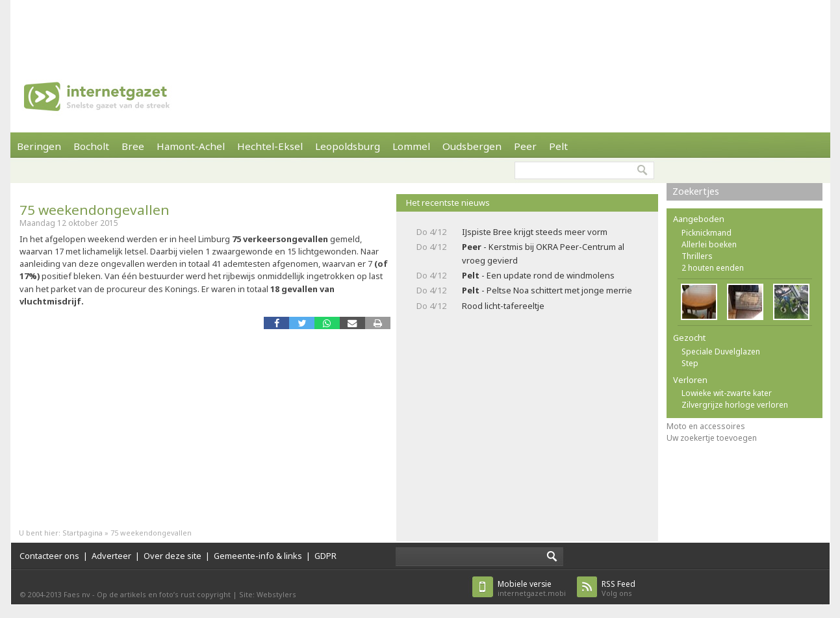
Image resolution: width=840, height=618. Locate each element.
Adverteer (111, 556)
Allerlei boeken (709, 244)
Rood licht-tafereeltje (503, 306)
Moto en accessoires (706, 426)
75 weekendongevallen (95, 210)
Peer (525, 146)
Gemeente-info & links (258, 556)
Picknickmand (706, 233)
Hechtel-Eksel (270, 146)
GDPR (325, 556)
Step (690, 363)
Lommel (411, 146)
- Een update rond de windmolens (538, 275)
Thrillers (697, 256)
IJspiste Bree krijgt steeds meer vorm (535, 232)
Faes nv (77, 594)
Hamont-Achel (191, 146)
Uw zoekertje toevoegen (712, 438)
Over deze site (172, 556)
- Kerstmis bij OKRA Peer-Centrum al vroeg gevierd (543, 253)
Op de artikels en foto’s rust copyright (164, 594)
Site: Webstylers (268, 594)
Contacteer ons (49, 556)
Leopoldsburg (348, 146)
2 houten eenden (713, 268)
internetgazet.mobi (532, 588)
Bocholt (91, 146)
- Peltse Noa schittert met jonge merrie (547, 290)
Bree (133, 146)
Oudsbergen (472, 146)
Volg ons (618, 588)
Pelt (558, 146)
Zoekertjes (696, 191)
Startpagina (83, 533)
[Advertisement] (420, 29)
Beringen (39, 146)
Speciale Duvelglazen (721, 352)
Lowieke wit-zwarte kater (727, 393)
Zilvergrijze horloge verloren (735, 405)
